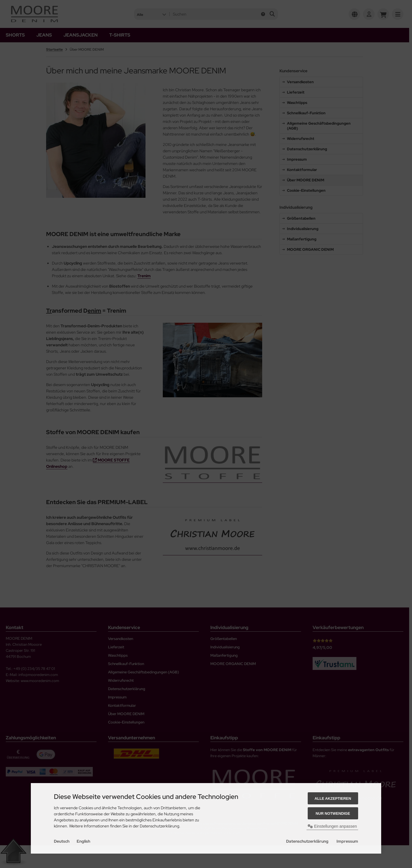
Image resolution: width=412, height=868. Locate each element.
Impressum (347, 841)
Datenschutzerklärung (307, 841)
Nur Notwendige (333, 813)
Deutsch (62, 841)
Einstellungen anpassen (332, 826)
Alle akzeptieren (333, 798)
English (83, 841)
